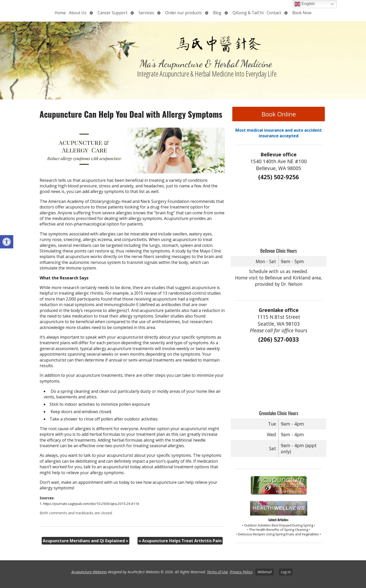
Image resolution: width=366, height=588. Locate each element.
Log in (286, 572)
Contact (274, 13)
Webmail (265, 572)
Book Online (279, 114)
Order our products (184, 13)
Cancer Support (112, 13)
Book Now (302, 13)
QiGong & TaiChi (248, 13)
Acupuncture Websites (89, 572)
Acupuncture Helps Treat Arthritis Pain (180, 541)
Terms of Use (217, 572)
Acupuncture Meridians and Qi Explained (86, 541)
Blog (217, 13)
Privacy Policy (241, 572)
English (305, 4)
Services (146, 13)
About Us (78, 13)
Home (60, 13)
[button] (7, 242)
